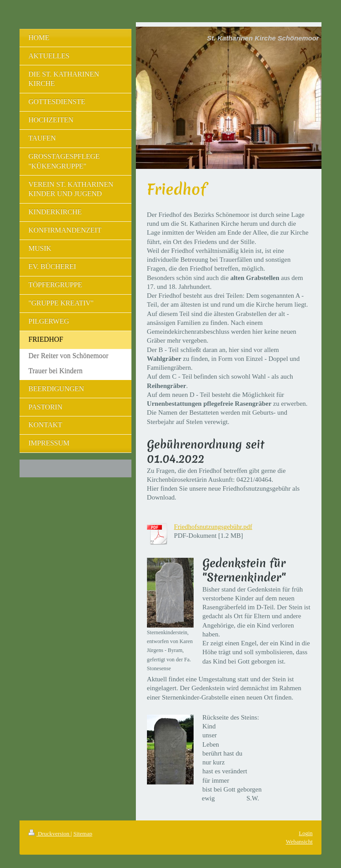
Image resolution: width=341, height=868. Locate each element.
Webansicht (299, 842)
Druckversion (50, 834)
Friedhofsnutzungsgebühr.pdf (213, 527)
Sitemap (83, 834)
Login (306, 833)
